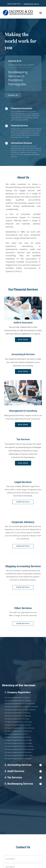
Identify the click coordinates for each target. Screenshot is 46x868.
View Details (26, 502)
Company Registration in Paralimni (20, 746)
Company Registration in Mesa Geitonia (21, 722)
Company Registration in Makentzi (20, 734)
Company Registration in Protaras (20, 749)
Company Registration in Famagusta (21, 744)
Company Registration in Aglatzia (20, 726)
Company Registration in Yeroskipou (21, 743)
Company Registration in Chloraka (20, 739)
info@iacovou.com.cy (31, 4)
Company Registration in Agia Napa (21, 748)
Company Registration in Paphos (20, 738)
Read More (23, 331)
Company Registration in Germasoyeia (21, 719)
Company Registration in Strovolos (20, 729)
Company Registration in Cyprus (20, 716)
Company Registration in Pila (19, 736)
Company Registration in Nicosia (20, 724)
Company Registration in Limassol (20, 717)
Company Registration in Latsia (20, 728)
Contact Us (13, 95)
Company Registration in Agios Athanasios (22, 721)
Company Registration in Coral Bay (20, 741)
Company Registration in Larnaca (20, 731)
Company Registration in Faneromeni (21, 733)
